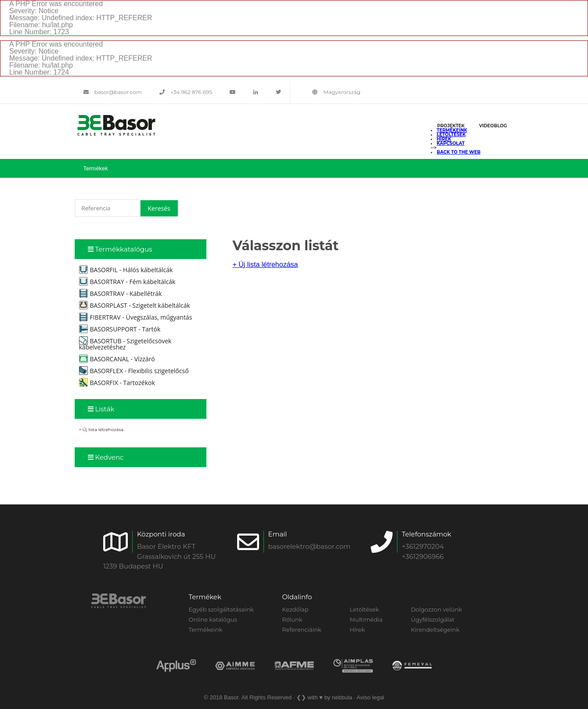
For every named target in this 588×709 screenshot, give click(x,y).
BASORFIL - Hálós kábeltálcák (126, 270)
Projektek (451, 126)
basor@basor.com (113, 92)
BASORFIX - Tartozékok (117, 383)
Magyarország (336, 92)
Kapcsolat (451, 143)
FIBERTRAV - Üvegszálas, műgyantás (136, 317)
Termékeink (452, 130)
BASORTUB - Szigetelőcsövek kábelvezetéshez (125, 344)
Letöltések (451, 135)
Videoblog (493, 126)
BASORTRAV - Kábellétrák (121, 293)
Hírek (444, 139)
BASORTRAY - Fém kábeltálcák (127, 282)
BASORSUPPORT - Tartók (120, 329)
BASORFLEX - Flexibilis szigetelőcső (134, 371)
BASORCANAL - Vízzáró (117, 359)
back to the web (459, 152)
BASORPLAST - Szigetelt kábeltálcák (135, 305)
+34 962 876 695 (186, 92)
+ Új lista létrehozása (101, 430)
